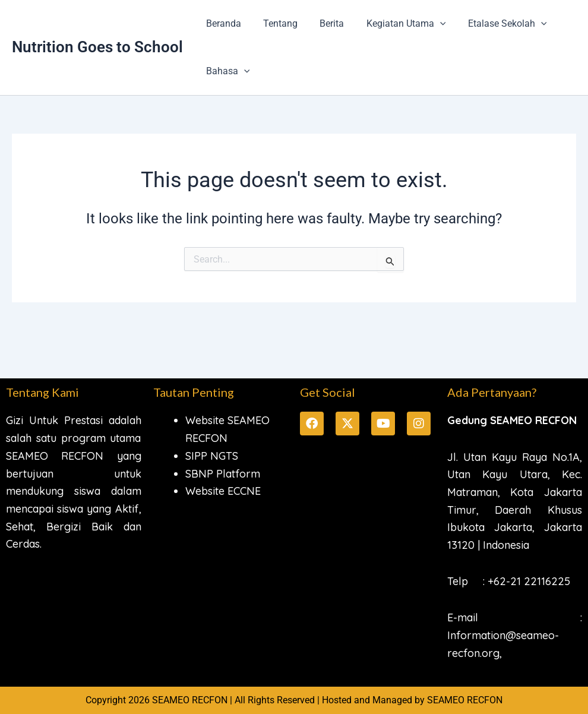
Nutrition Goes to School (97, 47)
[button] (429, 24)
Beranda (222, 23)
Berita (324, 23)
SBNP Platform (223, 474)
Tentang (276, 23)
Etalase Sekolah (493, 24)
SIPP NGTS (212, 456)
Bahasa (226, 71)
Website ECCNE (223, 491)
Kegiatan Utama (395, 24)
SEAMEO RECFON (465, 700)
